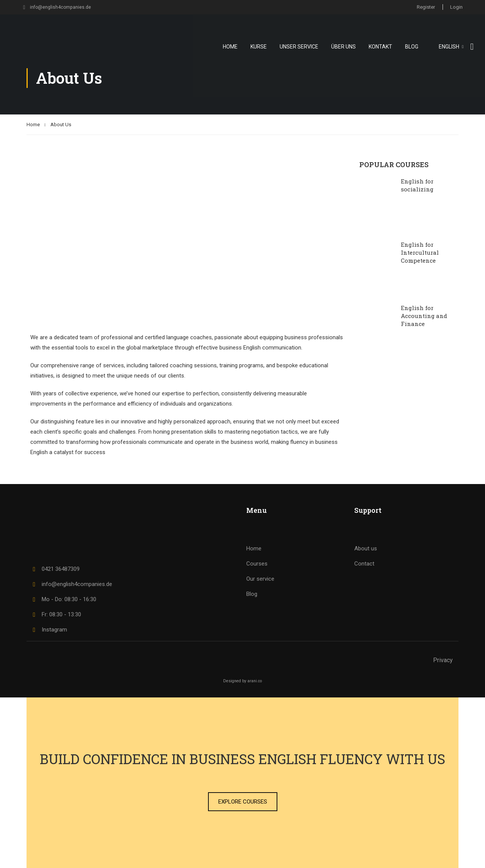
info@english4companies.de (57, 7)
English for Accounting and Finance (424, 316)
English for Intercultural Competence (420, 252)
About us (366, 548)
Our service (260, 579)
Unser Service (299, 47)
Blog (412, 47)
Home (230, 47)
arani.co (255, 681)
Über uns (343, 47)
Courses (257, 564)
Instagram (49, 630)
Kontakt (380, 47)
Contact (364, 564)
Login (456, 7)
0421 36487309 (55, 569)
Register (426, 7)
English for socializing (417, 185)
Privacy (443, 660)
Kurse (259, 47)
